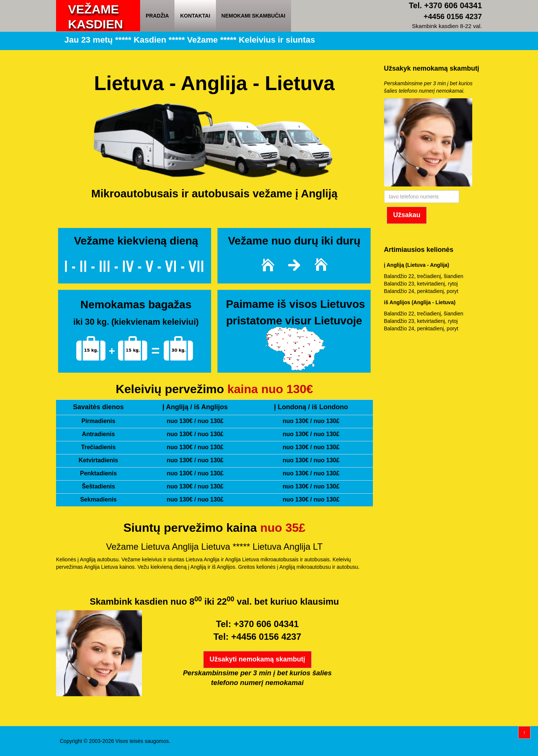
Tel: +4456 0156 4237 (257, 637)
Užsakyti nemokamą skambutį (257, 659)
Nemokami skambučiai (253, 16)
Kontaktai (195, 16)
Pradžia (157, 16)
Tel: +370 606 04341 (257, 624)
